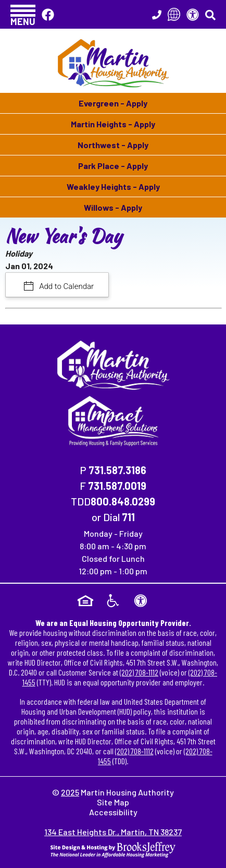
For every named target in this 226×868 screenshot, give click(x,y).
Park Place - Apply (113, 166)
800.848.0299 (123, 501)
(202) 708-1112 (139, 672)
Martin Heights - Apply (113, 124)
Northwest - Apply (113, 145)
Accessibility (113, 812)
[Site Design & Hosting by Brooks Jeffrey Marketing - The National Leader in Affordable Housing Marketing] (113, 848)
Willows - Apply (113, 207)
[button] (23, 14)
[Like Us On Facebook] (48, 14)
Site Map (113, 802)
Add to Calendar (66, 286)
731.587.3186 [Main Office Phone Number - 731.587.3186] (117, 470)
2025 (70, 792)
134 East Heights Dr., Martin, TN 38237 (113, 832)
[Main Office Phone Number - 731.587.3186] (157, 15)
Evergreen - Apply (113, 103)
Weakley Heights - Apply (113, 186)
